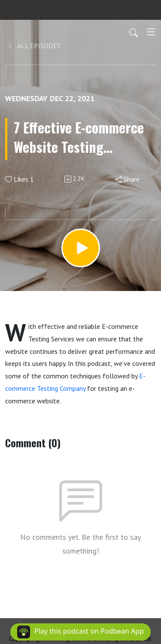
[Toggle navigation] (151, 32)
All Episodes (34, 46)
